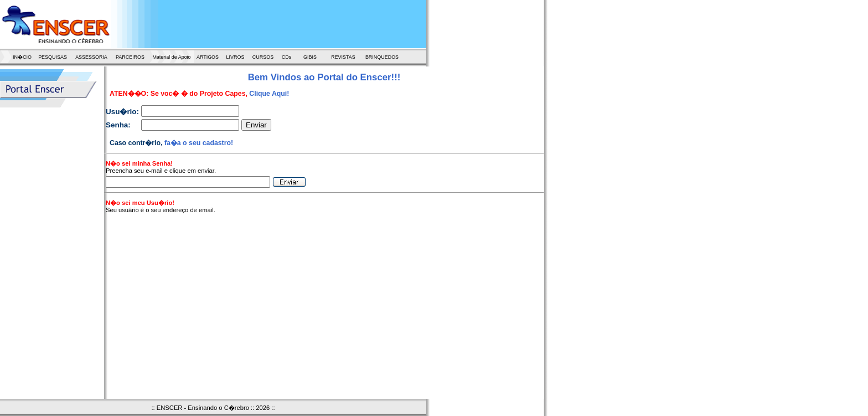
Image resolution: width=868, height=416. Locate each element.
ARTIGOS (208, 57)
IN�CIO (22, 57)
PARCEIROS (130, 57)
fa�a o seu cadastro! (199, 143)
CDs (286, 57)
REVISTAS (343, 57)
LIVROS (236, 57)
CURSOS (263, 57)
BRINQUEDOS (382, 57)
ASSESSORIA (91, 57)
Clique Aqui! (269, 94)
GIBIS (310, 57)
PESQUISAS (53, 57)
